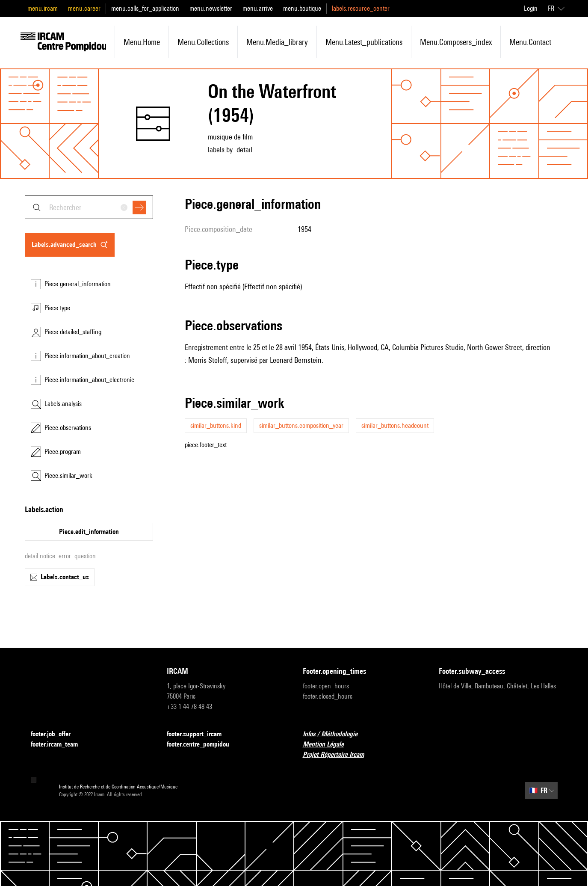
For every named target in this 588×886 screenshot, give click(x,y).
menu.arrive (258, 8)
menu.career (84, 8)
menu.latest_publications (364, 42)
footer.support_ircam (199, 734)
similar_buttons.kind (216, 425)
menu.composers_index (456, 42)
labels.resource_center (361, 8)
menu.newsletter (211, 8)
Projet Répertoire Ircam (338, 755)
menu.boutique (302, 8)
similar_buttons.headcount (395, 425)
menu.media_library (277, 42)
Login (531, 8)
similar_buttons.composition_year (301, 425)
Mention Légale (328, 745)
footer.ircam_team (59, 745)
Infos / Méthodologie (335, 734)
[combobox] (89, 207)
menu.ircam (43, 8)
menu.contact (530, 42)
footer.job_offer (56, 734)
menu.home (142, 42)
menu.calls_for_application (145, 8)
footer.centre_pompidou (203, 745)
